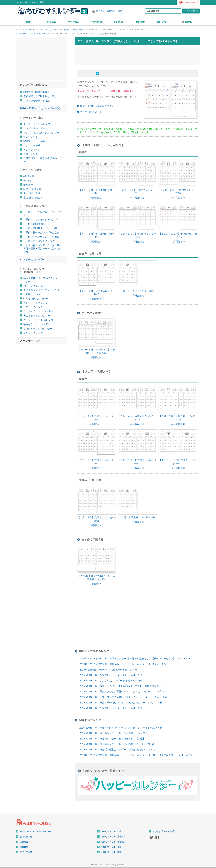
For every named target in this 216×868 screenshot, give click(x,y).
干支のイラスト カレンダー (38, 124)
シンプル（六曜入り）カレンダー (41, 133)
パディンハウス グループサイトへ (36, 831)
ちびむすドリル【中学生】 (113, 842)
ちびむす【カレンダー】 (164, 831)
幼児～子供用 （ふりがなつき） (97, 106)
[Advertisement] (137, 56)
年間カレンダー (32, 137)
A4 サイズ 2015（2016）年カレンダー (37, 34)
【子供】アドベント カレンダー (40, 241)
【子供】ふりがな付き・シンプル (41, 220)
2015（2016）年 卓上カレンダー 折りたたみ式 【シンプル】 (115, 733)
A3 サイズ (29, 180)
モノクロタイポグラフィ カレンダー (43, 290)
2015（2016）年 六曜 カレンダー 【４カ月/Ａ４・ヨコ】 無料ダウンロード (122, 686)
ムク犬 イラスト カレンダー (38, 311)
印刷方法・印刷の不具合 (36, 92)
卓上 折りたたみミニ (34, 197)
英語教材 (118, 22)
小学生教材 (74, 22)
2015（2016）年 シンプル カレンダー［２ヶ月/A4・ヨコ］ (112, 708)
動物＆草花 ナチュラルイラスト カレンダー (43, 280)
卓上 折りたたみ (32, 193)
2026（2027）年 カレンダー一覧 (40, 108)
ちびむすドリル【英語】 (112, 847)
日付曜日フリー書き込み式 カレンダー (43, 160)
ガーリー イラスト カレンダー (40, 320)
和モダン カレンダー (34, 286)
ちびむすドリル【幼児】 (112, 831)
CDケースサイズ (32, 189)
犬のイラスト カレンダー (37, 316)
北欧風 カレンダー (33, 294)
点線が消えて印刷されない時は (40, 96)
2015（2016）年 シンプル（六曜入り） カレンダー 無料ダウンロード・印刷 (52, 30)
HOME (187, 22)
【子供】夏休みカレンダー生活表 (41, 232)
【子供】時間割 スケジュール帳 (40, 228)
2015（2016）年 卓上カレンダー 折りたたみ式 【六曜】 (112, 739)
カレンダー (163, 22)
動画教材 (140, 22)
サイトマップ (26, 852)
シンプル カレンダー (34, 128)
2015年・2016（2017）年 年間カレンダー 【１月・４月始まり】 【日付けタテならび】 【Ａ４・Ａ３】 (136, 659)
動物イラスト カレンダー (37, 324)
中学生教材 (96, 22)
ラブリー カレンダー (34, 307)
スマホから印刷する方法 (36, 101)
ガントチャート (32, 150)
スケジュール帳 (32, 145)
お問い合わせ (26, 837)
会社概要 (24, 847)
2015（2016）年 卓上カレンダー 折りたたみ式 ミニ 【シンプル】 (117, 744)
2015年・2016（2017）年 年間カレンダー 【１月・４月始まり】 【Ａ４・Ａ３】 (124, 664)
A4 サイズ (29, 176)
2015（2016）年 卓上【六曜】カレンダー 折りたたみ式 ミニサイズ (117, 750)
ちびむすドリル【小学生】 (113, 837)
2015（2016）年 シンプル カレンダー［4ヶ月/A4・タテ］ (112, 681)
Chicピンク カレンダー (36, 299)
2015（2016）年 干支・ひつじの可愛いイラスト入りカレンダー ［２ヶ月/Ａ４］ (125, 691)
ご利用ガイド (26, 842)
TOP (28, 22)
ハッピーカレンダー (32, 260)
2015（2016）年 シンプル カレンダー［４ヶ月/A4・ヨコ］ (112, 675)
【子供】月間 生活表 (34, 224)
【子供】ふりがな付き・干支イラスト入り (42, 214)
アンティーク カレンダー (37, 303)
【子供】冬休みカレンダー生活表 (41, 237)
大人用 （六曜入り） (91, 112)
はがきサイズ (31, 185)
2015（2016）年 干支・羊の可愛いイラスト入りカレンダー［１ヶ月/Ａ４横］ (122, 703)
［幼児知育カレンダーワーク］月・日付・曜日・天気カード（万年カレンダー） (42, 249)
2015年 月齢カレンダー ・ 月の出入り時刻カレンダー (108, 670)
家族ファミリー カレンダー (38, 141)
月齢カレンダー (32, 154)
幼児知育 (51, 22)
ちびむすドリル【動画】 (112, 852)
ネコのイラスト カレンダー (38, 329)
